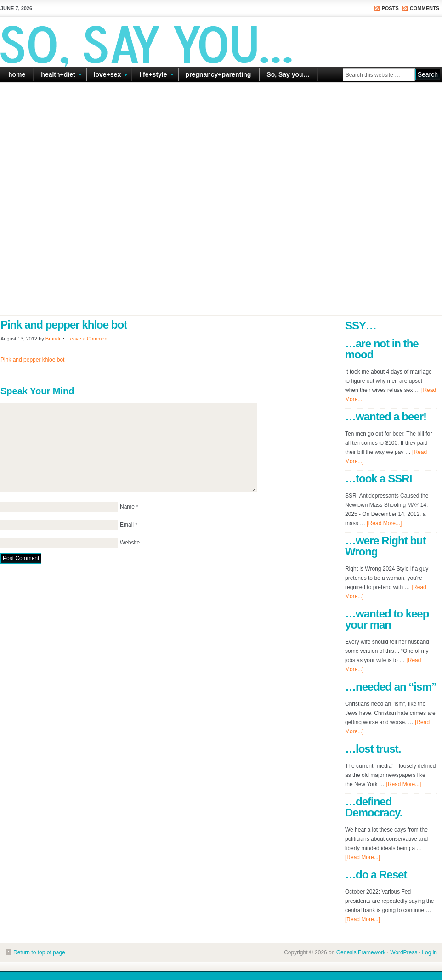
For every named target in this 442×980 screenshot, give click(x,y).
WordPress (404, 952)
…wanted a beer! (386, 416)
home (17, 74)
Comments (425, 8)
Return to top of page (39, 952)
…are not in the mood (382, 349)
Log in (429, 952)
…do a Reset (376, 875)
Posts (390, 8)
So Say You (221, 41)
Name (127, 507)
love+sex (108, 76)
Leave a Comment (88, 339)
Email (127, 525)
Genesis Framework (361, 952)
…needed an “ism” (391, 687)
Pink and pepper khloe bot (32, 360)
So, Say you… (288, 74)
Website (130, 543)
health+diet (58, 76)
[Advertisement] (107, 199)
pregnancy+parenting (218, 74)
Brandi (53, 339)
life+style (153, 76)
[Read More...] (384, 523)
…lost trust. (373, 749)
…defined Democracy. (374, 807)
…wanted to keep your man (387, 619)
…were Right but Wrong (385, 546)
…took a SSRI (378, 479)
